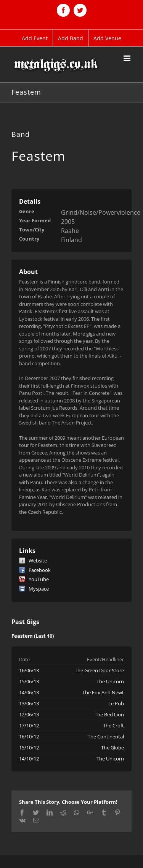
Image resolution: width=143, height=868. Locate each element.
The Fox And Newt (103, 692)
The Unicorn (110, 681)
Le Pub (116, 703)
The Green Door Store (99, 670)
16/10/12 (29, 737)
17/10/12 (29, 725)
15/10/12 (29, 748)
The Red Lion (109, 714)
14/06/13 (29, 692)
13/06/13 (29, 703)
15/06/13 (29, 681)
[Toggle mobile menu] (128, 58)
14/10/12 (29, 759)
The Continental (106, 737)
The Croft (113, 725)
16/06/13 (29, 670)
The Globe (112, 748)
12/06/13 (29, 714)
